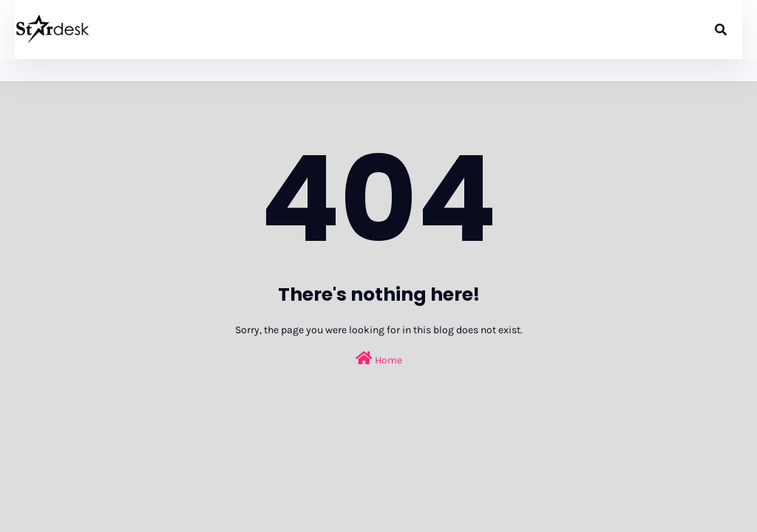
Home (379, 359)
